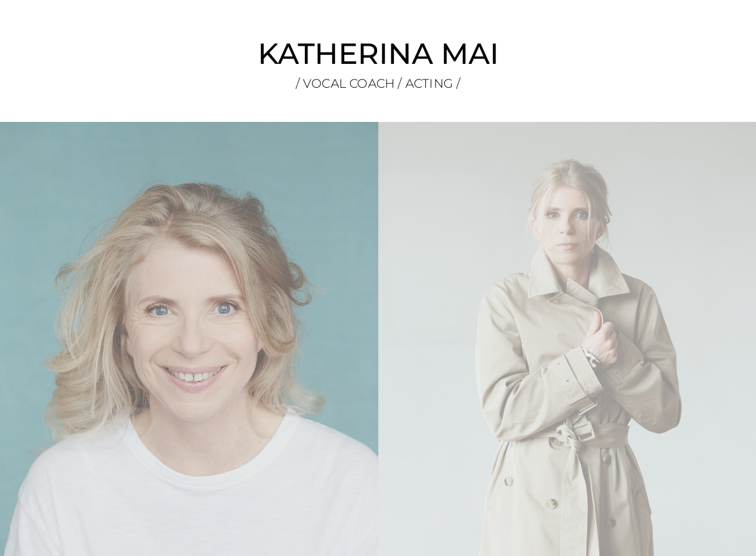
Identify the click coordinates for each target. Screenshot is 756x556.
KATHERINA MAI (378, 53)
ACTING (431, 84)
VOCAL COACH (349, 84)
